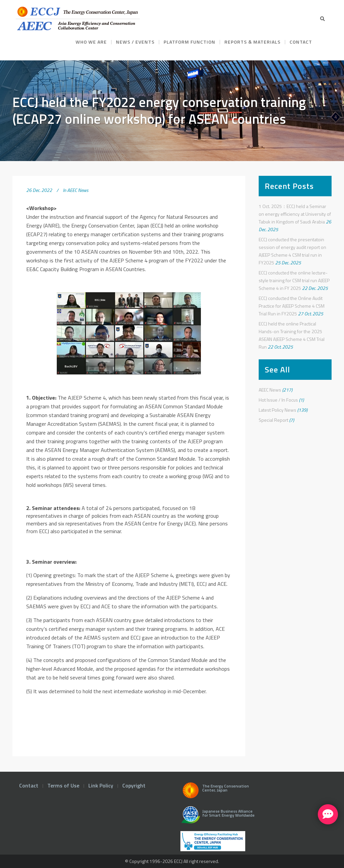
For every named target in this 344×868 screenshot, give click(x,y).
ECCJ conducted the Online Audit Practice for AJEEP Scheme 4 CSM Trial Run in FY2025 (292, 306)
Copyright (134, 785)
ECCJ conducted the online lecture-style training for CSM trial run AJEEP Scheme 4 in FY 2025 (294, 280)
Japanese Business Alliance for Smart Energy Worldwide (217, 817)
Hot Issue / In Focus (278, 400)
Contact (29, 785)
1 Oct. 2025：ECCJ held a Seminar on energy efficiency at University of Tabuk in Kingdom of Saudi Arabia (295, 214)
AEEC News (78, 190)
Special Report (273, 420)
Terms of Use (63, 785)
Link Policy (101, 785)
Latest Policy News (277, 410)
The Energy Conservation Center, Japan (215, 792)
